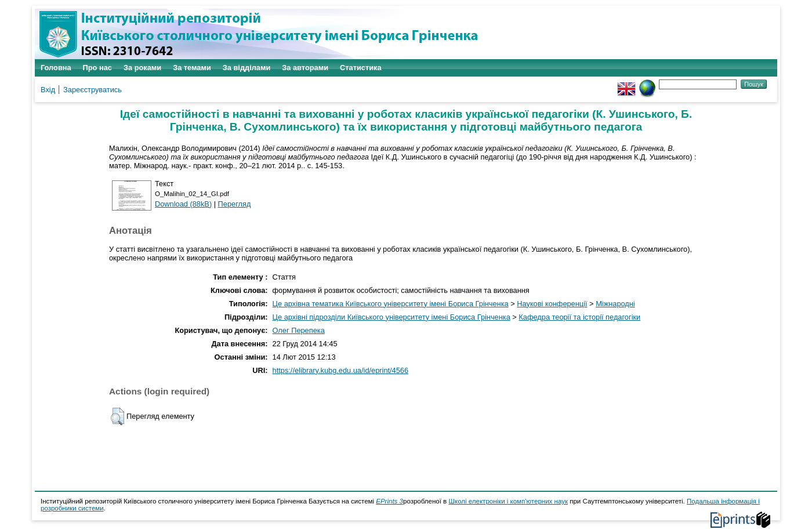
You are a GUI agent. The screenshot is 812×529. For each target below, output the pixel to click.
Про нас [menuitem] (97, 68)
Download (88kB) (183, 204)
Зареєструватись (93, 90)
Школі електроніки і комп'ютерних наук (508, 501)
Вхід (48, 90)
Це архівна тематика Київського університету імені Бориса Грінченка (391, 304)
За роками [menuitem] (142, 68)
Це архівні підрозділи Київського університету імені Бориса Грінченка (391, 317)
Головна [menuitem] (56, 68)
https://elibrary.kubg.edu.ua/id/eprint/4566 (341, 370)
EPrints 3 (389, 501)
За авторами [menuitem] (305, 68)
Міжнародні (615, 304)
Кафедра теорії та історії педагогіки (579, 317)
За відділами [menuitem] (247, 68)
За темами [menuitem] (192, 68)
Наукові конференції (552, 304)
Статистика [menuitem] (361, 68)
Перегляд (235, 204)
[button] (117, 416)
